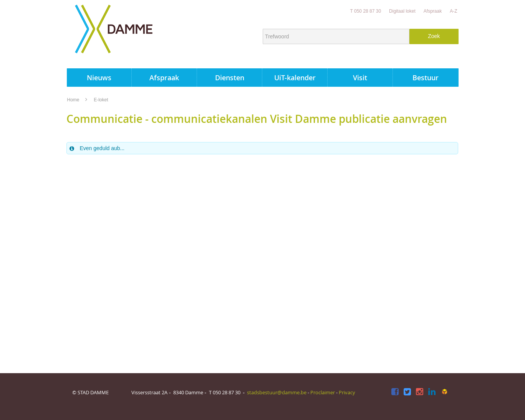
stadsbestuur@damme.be (277, 392)
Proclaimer (323, 392)
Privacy (347, 392)
